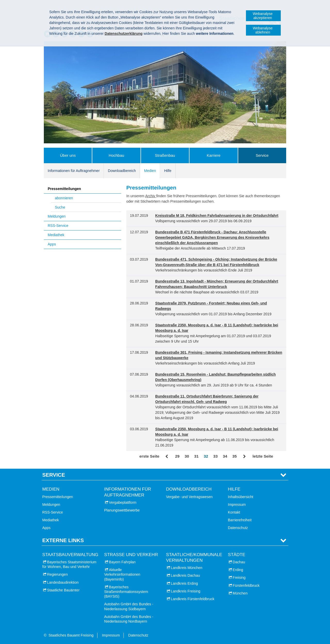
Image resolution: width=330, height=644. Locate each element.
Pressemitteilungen (64, 189)
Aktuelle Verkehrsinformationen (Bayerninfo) (122, 574)
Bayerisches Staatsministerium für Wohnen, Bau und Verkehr (69, 564)
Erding (238, 570)
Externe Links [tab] (63, 540)
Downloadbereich (122, 171)
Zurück (167, 457)
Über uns (68, 155)
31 (196, 456)
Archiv (151, 196)
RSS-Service (58, 226)
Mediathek (56, 235)
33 (215, 456)
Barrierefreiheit (240, 520)
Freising (239, 577)
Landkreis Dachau (185, 575)
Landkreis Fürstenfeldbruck (193, 599)
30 (187, 456)
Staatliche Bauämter (63, 590)
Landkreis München (187, 568)
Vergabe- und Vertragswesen (189, 497)
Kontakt (234, 512)
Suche (60, 207)
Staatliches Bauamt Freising (71, 635)
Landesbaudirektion (63, 582)
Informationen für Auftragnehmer (74, 171)
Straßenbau (165, 155)
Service (262, 155)
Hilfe (168, 171)
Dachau (239, 562)
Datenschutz (238, 528)
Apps (52, 244)
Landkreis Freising (186, 591)
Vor (245, 457)
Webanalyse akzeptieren (263, 16)
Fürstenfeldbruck (246, 585)
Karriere (214, 155)
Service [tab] (54, 475)
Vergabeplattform (123, 502)
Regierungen (57, 574)
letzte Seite (263, 456)
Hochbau (117, 155)
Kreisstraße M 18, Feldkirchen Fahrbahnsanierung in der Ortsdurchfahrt (217, 216)
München (240, 593)
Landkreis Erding (184, 583)
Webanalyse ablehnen (263, 30)
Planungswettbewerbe (122, 510)
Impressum (237, 505)
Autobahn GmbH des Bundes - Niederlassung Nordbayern (129, 619)
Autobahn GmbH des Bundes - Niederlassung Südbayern (129, 606)
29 (177, 456)
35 (234, 456)
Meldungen (57, 216)
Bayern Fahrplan (122, 562)
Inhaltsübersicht (241, 497)
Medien (150, 171)
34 (225, 456)
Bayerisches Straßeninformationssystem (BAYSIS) (126, 592)
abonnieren (64, 198)
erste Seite (149, 456)
